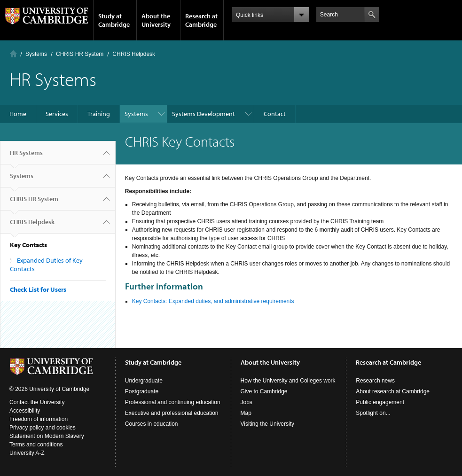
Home (13, 54)
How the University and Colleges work (288, 381)
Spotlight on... (373, 413)
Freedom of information (39, 419)
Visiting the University (268, 424)
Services (57, 114)
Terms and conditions (36, 445)
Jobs (247, 402)
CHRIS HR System (80, 54)
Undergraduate (144, 381)
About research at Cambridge (393, 391)
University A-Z (27, 453)
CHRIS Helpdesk (134, 54)
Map (246, 413)
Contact (275, 114)
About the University (156, 20)
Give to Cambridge (264, 391)
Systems (36, 54)
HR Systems (26, 156)
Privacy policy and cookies (43, 428)
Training (99, 114)
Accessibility (25, 411)
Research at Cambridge (201, 20)
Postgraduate (142, 391)
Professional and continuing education (173, 402)
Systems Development (204, 114)
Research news (375, 381)
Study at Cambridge (114, 20)
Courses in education (152, 424)
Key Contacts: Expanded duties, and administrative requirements (213, 301)
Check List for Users (38, 289)
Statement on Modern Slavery (47, 436)
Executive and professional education (172, 413)
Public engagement (380, 402)
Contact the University (37, 402)
